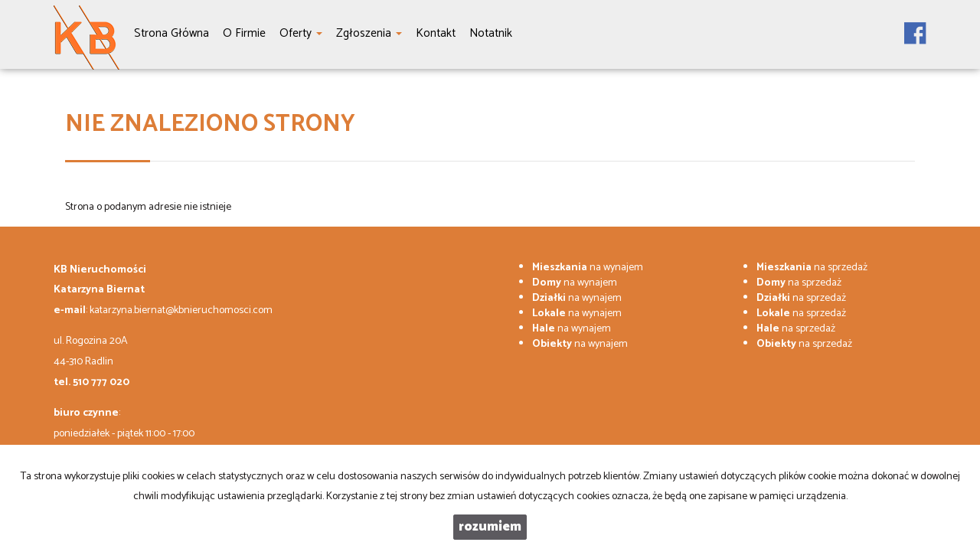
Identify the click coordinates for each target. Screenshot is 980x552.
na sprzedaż (812, 268)
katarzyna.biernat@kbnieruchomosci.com (181, 310)
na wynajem (588, 268)
